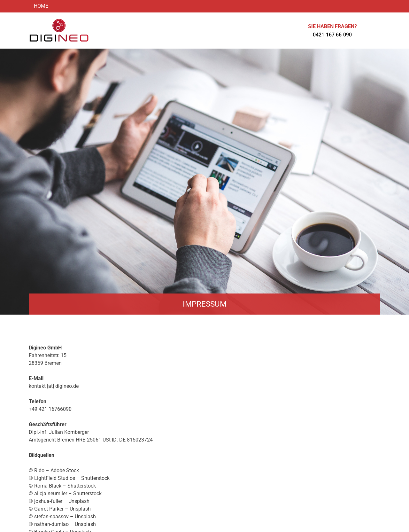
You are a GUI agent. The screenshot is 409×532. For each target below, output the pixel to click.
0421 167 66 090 (332, 35)
